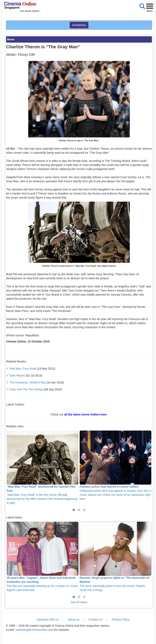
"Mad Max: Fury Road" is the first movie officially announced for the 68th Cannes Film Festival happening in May (43, 468)
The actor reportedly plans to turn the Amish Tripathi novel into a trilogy (115, 557)
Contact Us (96, 620)
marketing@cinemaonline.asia (34, 630)
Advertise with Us (48, 620)
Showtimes (79, 25)
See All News (79, 602)
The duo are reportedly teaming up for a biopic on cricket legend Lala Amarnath (43, 557)
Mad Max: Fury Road (23, 369)
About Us (74, 620)
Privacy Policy (121, 620)
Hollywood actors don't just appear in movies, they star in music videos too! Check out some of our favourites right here (115, 466)
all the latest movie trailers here (85, 414)
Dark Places (17, 376)
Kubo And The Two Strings (26, 389)
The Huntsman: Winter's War (28, 382)
